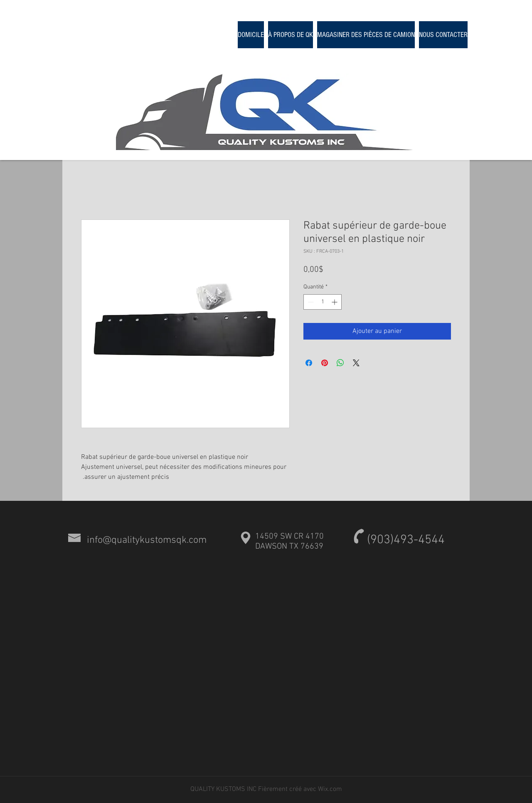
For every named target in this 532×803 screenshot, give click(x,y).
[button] (366, 35)
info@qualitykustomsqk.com (147, 540)
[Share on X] (356, 363)
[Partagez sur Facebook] (309, 363)
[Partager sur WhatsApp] (340, 363)
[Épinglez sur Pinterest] (325, 363)
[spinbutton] (323, 302)
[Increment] (335, 302)
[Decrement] (310, 302)
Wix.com (330, 789)
